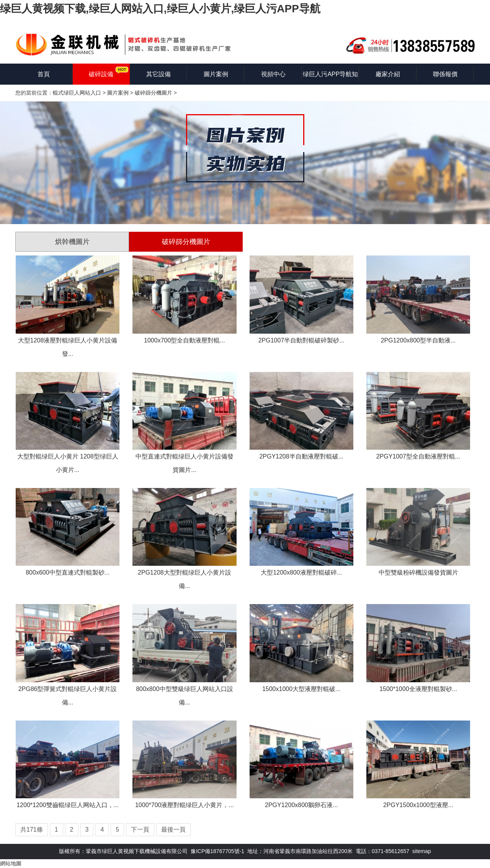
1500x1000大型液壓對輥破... (301, 689)
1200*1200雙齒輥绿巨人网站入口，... (68, 805)
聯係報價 (445, 74)
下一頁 (140, 830)
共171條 (32, 830)
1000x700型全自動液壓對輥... (185, 340)
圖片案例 (216, 74)
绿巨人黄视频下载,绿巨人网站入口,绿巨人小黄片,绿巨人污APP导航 (160, 9)
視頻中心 (273, 74)
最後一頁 (173, 830)
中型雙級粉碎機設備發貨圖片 (418, 572)
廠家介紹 (388, 74)
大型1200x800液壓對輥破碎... (301, 572)
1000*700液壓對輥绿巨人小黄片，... (185, 805)
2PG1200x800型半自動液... (418, 340)
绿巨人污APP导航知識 (330, 78)
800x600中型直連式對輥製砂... (68, 572)
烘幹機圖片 (72, 242)
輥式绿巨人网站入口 (77, 93)
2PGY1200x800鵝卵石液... (301, 805)
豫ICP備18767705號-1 (217, 851)
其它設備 (158, 74)
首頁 (44, 74)
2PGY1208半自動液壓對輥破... (301, 456)
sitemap (422, 851)
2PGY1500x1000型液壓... (418, 805)
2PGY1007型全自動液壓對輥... (418, 456)
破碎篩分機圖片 (154, 93)
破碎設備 (101, 74)
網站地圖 (11, 863)
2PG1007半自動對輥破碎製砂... (301, 340)
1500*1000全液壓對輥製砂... (418, 689)
